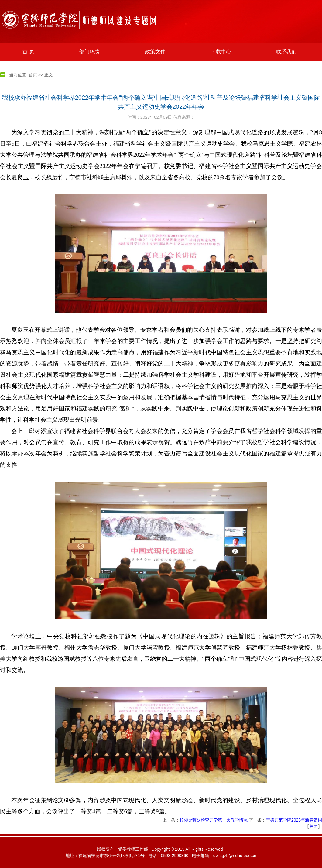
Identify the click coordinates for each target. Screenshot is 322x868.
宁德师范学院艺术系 (108, 19)
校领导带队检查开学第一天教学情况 (214, 820)
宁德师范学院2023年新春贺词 (294, 820)
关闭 (313, 826)
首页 (33, 75)
